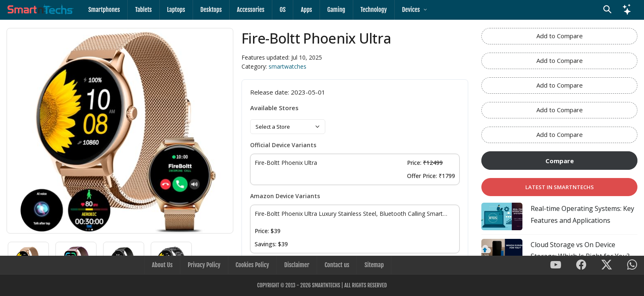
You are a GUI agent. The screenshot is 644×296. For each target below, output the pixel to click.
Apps (306, 10)
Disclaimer (297, 265)
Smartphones (104, 10)
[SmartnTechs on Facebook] (581, 265)
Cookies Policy (252, 265)
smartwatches (287, 66)
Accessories (251, 10)
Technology (374, 10)
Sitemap (374, 265)
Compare (560, 161)
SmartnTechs (326, 285)
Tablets (144, 10)
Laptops (176, 10)
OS (283, 10)
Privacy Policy (204, 265)
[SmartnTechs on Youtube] (556, 265)
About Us (162, 265)
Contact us (337, 265)
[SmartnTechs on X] (607, 265)
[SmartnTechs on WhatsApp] (632, 265)
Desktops (211, 10)
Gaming (336, 10)
